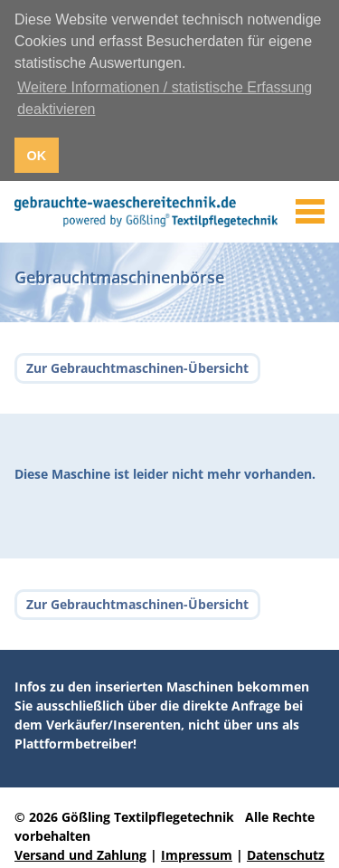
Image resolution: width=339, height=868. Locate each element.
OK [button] (37, 156)
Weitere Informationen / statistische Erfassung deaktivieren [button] (165, 98)
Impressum (197, 853)
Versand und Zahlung (80, 853)
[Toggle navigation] (310, 210)
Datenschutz (286, 853)
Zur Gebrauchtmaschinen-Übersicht (137, 367)
